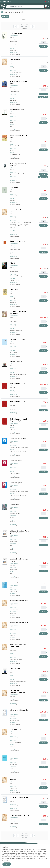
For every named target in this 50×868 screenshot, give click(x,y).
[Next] (31, 26)
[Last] (34, 26)
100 (26, 28)
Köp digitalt (43, 97)
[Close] (7, 864)
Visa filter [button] (5, 16)
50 (24, 28)
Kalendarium (6, 1)
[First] (15, 26)
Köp (43, 46)
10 (22, 28)
